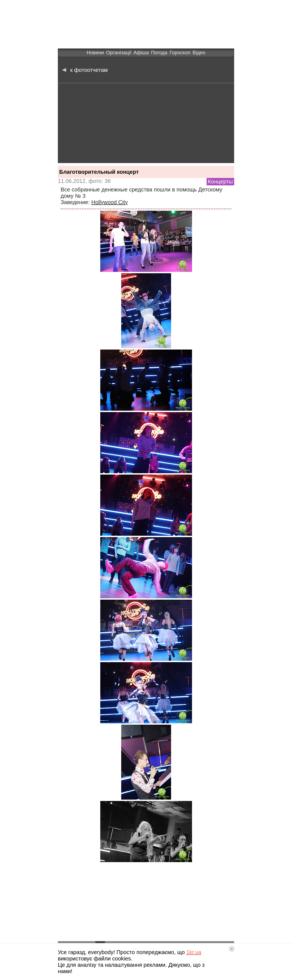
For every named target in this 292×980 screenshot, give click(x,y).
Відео (199, 53)
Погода (159, 53)
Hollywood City (110, 202)
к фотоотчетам (85, 70)
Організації (119, 53)
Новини (95, 53)
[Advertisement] (146, 124)
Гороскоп (180, 53)
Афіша (141, 53)
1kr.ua (194, 952)
